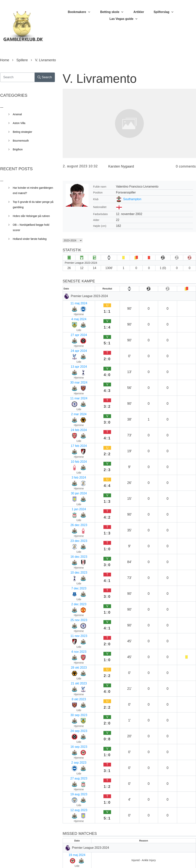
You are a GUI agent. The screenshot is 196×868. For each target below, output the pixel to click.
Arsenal (17, 114)
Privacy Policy (119, 859)
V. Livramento (100, 79)
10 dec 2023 (73, 429)
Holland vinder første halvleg (30, 239)
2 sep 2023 (72, 518)
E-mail (69, 773)
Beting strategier (22, 132)
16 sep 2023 (73, 511)
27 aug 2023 (73, 526)
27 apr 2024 (72, 317)
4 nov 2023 (72, 466)
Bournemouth (21, 141)
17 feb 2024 (72, 370)
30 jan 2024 (72, 392)
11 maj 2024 (73, 303)
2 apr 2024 (72, 598)
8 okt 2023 (72, 489)
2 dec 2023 (72, 444)
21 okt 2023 (72, 481)
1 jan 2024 (72, 399)
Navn (68, 749)
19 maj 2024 (73, 575)
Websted (69, 798)
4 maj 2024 (72, 310)
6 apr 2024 (72, 590)
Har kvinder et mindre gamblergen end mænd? (33, 190)
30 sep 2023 (73, 496)
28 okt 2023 (72, 474)
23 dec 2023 (73, 414)
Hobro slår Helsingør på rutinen (31, 216)
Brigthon (18, 149)
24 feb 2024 (72, 362)
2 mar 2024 (72, 355)
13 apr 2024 (72, 332)
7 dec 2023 (72, 436)
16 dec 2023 (73, 422)
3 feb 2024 (72, 384)
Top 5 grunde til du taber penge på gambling (33, 205)
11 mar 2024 (73, 347)
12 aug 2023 (73, 541)
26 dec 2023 (73, 407)
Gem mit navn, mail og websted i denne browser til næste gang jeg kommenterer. (128, 831)
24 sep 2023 (73, 503)
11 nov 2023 (73, 459)
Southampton (132, 199)
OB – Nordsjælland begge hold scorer (31, 227)
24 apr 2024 (72, 325)
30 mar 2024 (73, 340)
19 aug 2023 (73, 533)
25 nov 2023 (73, 451)
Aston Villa (19, 123)
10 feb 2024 (72, 377)
